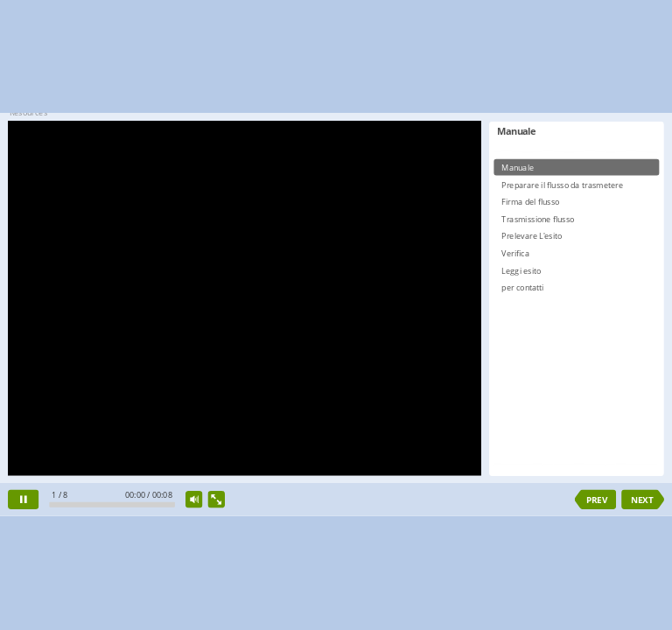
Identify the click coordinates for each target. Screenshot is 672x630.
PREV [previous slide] (597, 500)
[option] (576, 167)
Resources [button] (29, 112)
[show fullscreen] (216, 500)
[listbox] (576, 308)
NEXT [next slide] (642, 500)
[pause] (23, 500)
